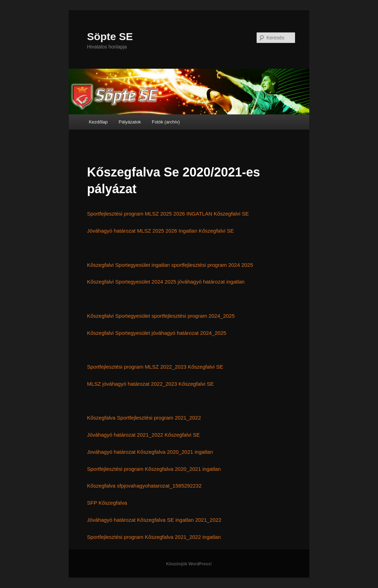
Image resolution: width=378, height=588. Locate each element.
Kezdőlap (98, 122)
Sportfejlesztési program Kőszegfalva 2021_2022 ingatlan (154, 537)
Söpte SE (110, 36)
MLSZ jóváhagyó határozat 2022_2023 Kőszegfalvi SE (150, 384)
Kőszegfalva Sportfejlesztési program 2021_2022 (144, 418)
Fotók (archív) (166, 122)
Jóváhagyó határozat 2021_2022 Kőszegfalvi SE (143, 435)
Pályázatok (130, 122)
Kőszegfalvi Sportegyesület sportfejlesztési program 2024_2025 (161, 316)
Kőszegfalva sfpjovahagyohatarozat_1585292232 (144, 486)
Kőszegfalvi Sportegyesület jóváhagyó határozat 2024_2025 (156, 333)
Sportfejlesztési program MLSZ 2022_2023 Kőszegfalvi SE (155, 367)
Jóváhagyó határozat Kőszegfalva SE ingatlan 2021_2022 (154, 520)
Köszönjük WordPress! (189, 564)
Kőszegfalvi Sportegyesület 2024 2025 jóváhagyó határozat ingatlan (166, 282)
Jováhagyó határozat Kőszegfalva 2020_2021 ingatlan (150, 452)
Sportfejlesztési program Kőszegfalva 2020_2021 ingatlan (154, 469)
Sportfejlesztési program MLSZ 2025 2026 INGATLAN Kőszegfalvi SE (168, 214)
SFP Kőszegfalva (107, 503)
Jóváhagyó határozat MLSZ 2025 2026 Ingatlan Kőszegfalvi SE (160, 231)
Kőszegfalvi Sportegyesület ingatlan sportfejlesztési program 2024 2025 (170, 265)
